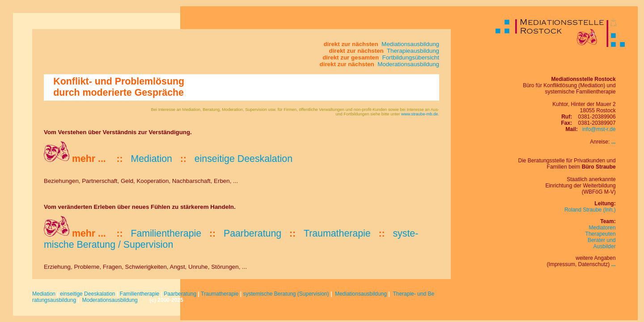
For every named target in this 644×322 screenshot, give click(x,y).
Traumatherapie (220, 294)
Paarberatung (180, 294)
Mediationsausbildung (361, 294)
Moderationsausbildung (110, 300)
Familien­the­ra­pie (166, 233)
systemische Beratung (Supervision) (286, 294)
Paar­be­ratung (252, 233)
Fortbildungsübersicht (410, 57)
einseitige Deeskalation (87, 294)
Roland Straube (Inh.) (590, 210)
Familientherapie (140, 294)
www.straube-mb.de (419, 114)
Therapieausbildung (412, 51)
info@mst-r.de (599, 129)
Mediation (44, 294)
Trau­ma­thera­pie (337, 233)
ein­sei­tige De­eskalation (244, 159)
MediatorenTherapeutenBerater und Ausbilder (601, 237)
